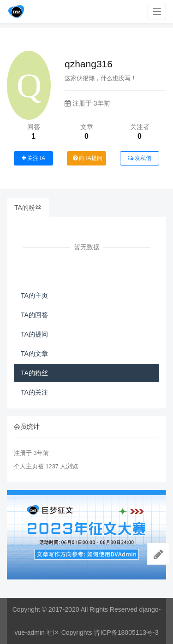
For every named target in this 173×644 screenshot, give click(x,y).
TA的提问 (34, 334)
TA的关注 (34, 392)
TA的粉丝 (28, 207)
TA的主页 (34, 295)
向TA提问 (88, 158)
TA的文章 (34, 354)
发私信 (140, 158)
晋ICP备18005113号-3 (126, 632)
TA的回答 (34, 315)
